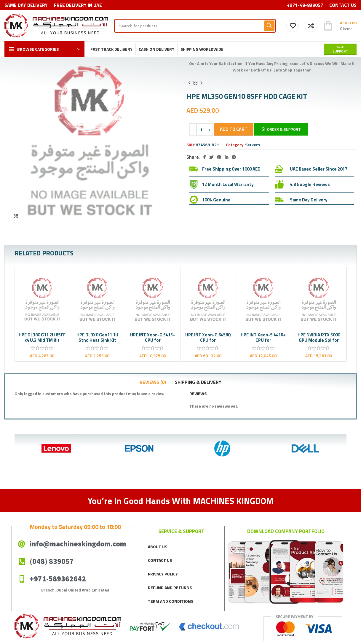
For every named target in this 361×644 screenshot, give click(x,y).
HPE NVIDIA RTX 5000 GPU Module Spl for (319, 337)
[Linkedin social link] (226, 157)
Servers (253, 145)
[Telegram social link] (234, 157)
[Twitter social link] (211, 157)
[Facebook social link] (204, 157)
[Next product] (201, 83)
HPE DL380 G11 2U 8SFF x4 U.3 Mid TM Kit (42, 337)
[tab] (153, 382)
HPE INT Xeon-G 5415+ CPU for (153, 337)
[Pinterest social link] (219, 157)
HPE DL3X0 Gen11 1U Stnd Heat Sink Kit (97, 337)
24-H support (340, 49)
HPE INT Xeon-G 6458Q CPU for (208, 337)
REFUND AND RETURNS (170, 587)
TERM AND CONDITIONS (171, 601)
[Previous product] (189, 83)
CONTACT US (160, 560)
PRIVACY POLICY (163, 574)
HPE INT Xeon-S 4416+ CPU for (263, 337)
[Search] (195, 26)
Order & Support (284, 129)
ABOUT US (158, 547)
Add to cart (234, 129)
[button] (281, 129)
